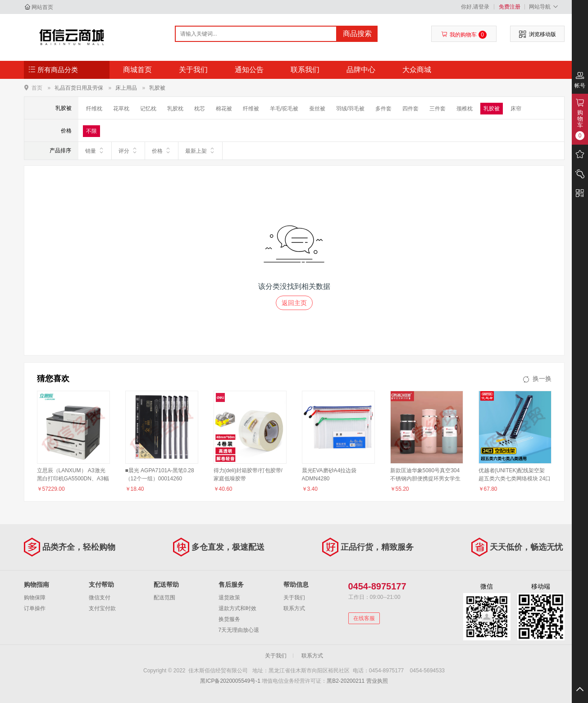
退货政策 (229, 598)
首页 (37, 88)
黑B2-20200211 (346, 681)
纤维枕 (94, 109)
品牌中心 (361, 70)
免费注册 (510, 7)
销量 (95, 151)
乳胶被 (157, 88)
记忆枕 (148, 109)
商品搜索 (357, 34)
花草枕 (121, 109)
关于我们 (193, 70)
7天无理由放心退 (239, 630)
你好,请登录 (475, 7)
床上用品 (126, 88)
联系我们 (305, 70)
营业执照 (377, 681)
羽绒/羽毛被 (350, 109)
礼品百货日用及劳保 (79, 88)
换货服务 (229, 619)
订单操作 (35, 608)
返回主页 (294, 303)
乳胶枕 (175, 109)
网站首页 (42, 7)
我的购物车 (464, 35)
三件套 (438, 109)
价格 (162, 151)
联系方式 (294, 608)
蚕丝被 (317, 109)
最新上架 (200, 151)
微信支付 (100, 598)
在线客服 (364, 618)
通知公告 (249, 70)
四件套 (410, 109)
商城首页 (137, 70)
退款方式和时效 (237, 608)
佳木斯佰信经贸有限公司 (72, 37)
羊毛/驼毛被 (284, 109)
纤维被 (251, 109)
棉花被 (224, 109)
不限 (91, 131)
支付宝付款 (102, 608)
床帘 (516, 109)
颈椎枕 (465, 109)
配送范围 (164, 598)
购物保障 (35, 598)
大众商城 (417, 70)
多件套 (383, 109)
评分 (128, 151)
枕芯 (200, 109)
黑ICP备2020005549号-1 (230, 681)
